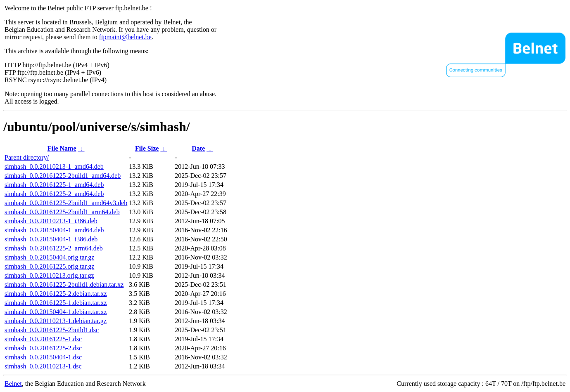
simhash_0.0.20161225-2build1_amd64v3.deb (66, 203)
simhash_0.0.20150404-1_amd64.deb (54, 230)
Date (198, 148)
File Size (147, 148)
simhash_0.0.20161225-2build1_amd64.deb (63, 176)
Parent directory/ (27, 157)
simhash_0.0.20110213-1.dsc (43, 366)
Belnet (13, 384)
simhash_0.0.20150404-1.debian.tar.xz (56, 312)
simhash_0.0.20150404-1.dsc (43, 357)
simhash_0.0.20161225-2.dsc (43, 348)
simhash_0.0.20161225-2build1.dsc (52, 330)
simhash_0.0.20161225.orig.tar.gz (49, 266)
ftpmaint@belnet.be (125, 37)
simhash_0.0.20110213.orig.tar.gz (49, 275)
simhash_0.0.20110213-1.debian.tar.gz (56, 321)
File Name (62, 148)
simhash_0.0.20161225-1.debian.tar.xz (56, 303)
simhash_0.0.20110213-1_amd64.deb (54, 166)
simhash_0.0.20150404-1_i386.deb (51, 239)
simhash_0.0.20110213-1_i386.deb (51, 221)
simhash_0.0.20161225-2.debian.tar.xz (56, 294)
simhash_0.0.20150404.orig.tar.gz (49, 257)
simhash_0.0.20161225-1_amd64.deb (54, 185)
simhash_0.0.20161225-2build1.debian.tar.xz (64, 285)
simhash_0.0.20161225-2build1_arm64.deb (62, 212)
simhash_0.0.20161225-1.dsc (43, 339)
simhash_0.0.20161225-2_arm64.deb (54, 248)
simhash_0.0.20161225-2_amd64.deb (54, 194)
